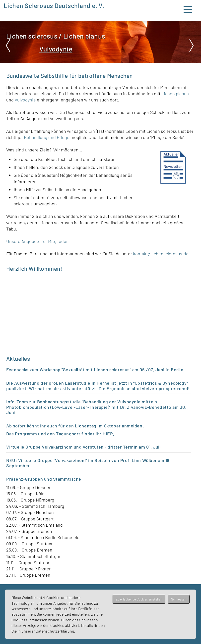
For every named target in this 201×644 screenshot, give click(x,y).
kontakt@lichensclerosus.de (161, 254)
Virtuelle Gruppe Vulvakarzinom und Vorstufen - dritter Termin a (74, 447)
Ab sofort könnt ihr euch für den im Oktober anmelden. (75, 426)
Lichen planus (175, 93)
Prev (10, 46)
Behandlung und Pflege (47, 137)
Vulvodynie (26, 100)
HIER (108, 434)
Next (191, 46)
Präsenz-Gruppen (25, 479)
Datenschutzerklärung (55, 631)
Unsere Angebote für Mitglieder (37, 241)
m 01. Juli (151, 447)
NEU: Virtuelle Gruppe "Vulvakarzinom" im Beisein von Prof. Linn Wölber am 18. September (89, 463)
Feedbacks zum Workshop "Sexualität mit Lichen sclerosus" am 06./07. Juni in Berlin (95, 369)
